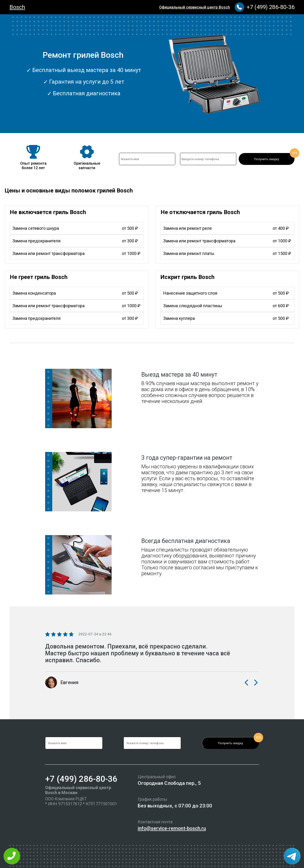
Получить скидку (267, 159)
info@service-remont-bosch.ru (172, 828)
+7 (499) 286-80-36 (271, 7)
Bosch (17, 7)
